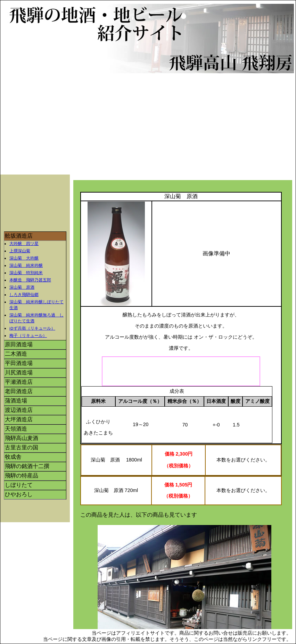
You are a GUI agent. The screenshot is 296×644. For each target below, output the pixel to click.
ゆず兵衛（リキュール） (32, 328)
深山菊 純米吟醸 (26, 265)
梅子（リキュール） (28, 336)
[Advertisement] (150, 126)
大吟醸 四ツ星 (24, 244)
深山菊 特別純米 (26, 273)
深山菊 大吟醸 (24, 258)
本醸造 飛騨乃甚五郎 (30, 280)
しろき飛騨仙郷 (24, 295)
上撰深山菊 (20, 251)
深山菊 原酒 (22, 287)
